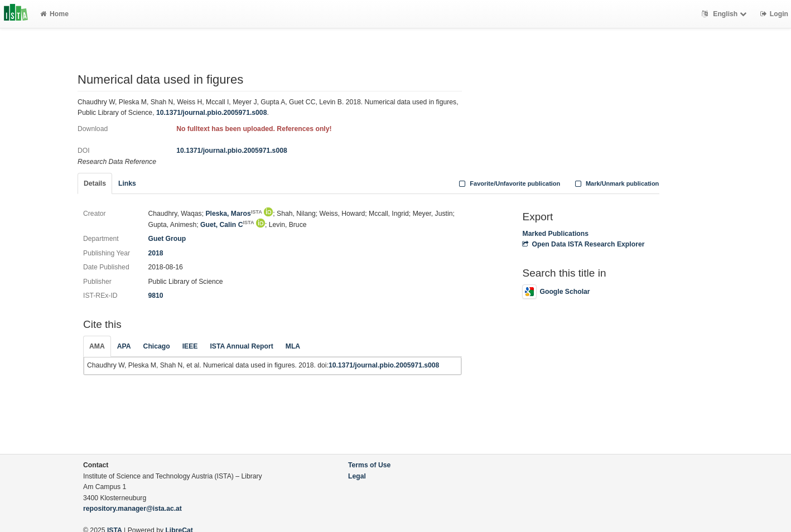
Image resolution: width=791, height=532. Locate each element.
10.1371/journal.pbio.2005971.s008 (212, 113)
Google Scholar (556, 292)
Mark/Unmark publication (616, 183)
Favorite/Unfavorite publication (509, 183)
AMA (97, 346)
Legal (357, 476)
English (725, 14)
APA (124, 346)
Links (127, 183)
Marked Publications (555, 234)
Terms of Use (369, 465)
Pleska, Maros (233, 214)
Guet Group (167, 239)
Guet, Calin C (227, 225)
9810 (155, 296)
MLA (293, 346)
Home (54, 14)
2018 (155, 253)
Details (95, 183)
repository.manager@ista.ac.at (132, 509)
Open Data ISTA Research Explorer (583, 244)
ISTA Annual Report (241, 346)
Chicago (157, 346)
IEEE (190, 346)
